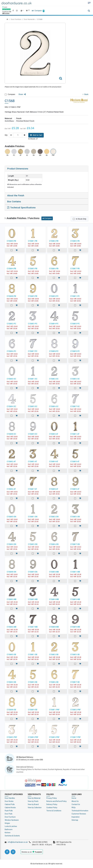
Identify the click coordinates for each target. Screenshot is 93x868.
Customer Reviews (79, 814)
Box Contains (14, 202)
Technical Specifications (21, 208)
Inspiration (76, 817)
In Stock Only (81, 219)
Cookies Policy (52, 808)
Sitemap (75, 820)
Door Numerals (29, 19)
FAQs (74, 808)
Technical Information (80, 811)
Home (74, 798)
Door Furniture (16, 19)
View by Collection (35, 808)
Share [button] (22, 94)
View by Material (34, 798)
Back (85, 94)
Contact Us (76, 804)
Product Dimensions (18, 169)
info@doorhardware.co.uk (18, 842)
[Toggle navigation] (89, 3)
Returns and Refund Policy (56, 801)
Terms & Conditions (54, 811)
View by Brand (33, 804)
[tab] (46, 169)
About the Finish (16, 195)
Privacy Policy (52, 798)
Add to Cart (36, 135)
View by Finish (33, 801)
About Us (75, 801)
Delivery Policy (52, 804)
